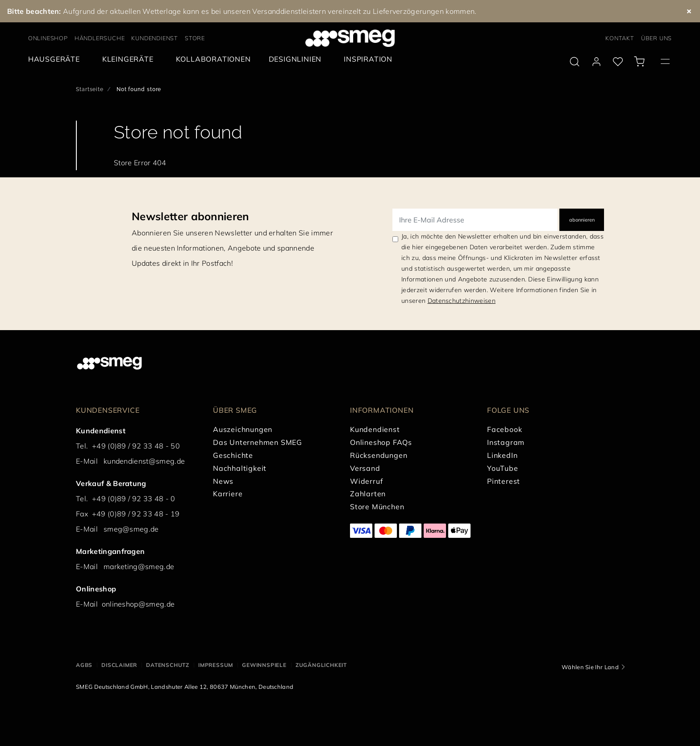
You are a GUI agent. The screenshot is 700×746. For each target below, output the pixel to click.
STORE (195, 38)
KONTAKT (620, 38)
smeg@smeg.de (131, 529)
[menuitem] (56, 59)
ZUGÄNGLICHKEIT (321, 665)
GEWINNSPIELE (264, 665)
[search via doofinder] (575, 62)
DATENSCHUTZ (168, 665)
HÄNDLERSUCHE (100, 38)
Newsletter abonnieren (190, 216)
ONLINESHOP (48, 38)
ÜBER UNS (656, 38)
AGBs (84, 665)
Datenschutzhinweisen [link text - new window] (462, 301)
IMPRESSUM (216, 665)
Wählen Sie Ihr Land (590, 667)
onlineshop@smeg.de (138, 604)
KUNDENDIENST (155, 38)
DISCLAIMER (119, 665)
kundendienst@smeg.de (144, 461)
